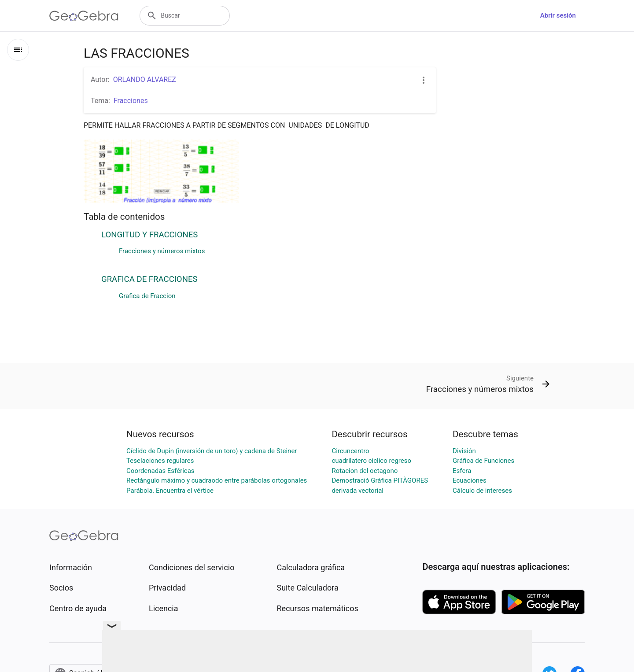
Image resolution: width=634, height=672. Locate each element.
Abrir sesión (558, 15)
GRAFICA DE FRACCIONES (149, 279)
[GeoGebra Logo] (84, 16)
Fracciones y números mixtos (162, 251)
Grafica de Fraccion (147, 296)
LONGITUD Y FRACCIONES (149, 235)
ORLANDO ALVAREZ (145, 79)
